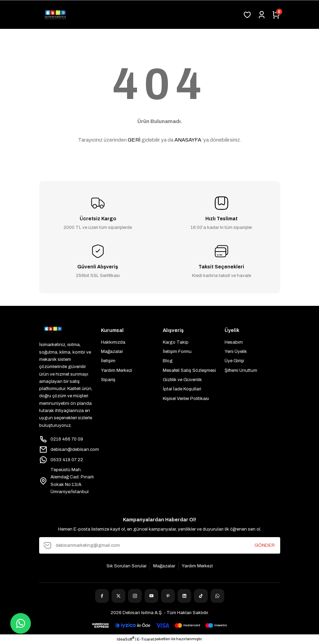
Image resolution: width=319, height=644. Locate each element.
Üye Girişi (234, 361)
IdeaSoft (126, 639)
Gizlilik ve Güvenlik (182, 380)
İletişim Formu (177, 351)
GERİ (134, 140)
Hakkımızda (113, 342)
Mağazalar (112, 351)
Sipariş (108, 380)
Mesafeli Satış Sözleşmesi (189, 370)
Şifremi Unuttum (241, 370)
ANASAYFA (188, 140)
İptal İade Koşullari (182, 389)
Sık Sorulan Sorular (127, 566)
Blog (168, 361)
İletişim (108, 361)
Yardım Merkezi (117, 370)
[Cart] (276, 15)
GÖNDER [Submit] (265, 545)
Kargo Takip (176, 342)
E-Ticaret (145, 639)
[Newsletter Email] (160, 545)
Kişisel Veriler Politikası (186, 398)
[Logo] (55, 15)
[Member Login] (262, 15)
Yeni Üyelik (236, 351)
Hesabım (234, 342)
